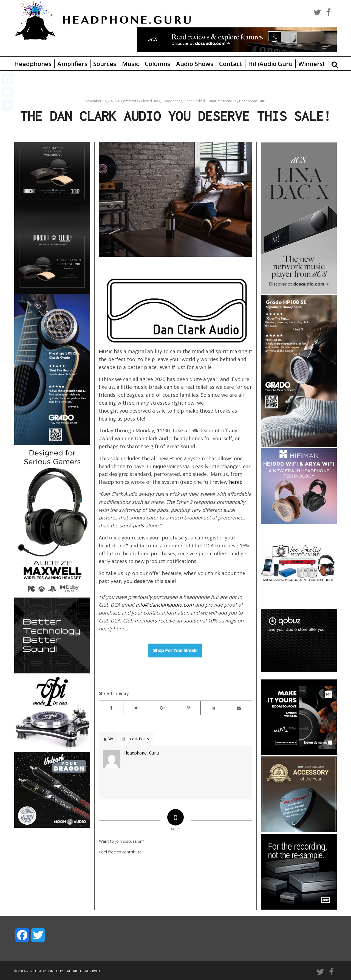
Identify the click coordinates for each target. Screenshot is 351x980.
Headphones (33, 64)
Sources (105, 64)
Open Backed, (195, 101)
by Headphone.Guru (250, 101)
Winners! (311, 64)
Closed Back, (151, 101)
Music (131, 64)
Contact (231, 64)
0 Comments (128, 101)
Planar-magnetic (220, 101)
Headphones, (173, 101)
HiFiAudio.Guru (270, 64)
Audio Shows (195, 64)
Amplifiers (72, 64)
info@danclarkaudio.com (165, 605)
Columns (158, 64)
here (234, 482)
